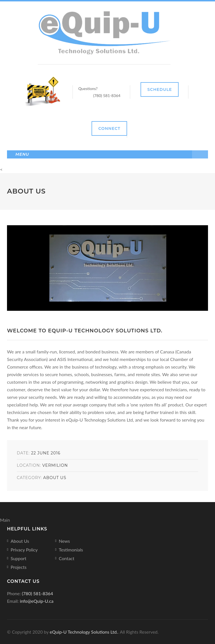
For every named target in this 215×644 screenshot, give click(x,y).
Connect (109, 128)
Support (18, 558)
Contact (66, 558)
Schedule (160, 89)
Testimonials (71, 550)
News (64, 541)
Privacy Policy (24, 550)
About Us (55, 478)
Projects (19, 567)
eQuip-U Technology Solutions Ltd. (84, 632)
